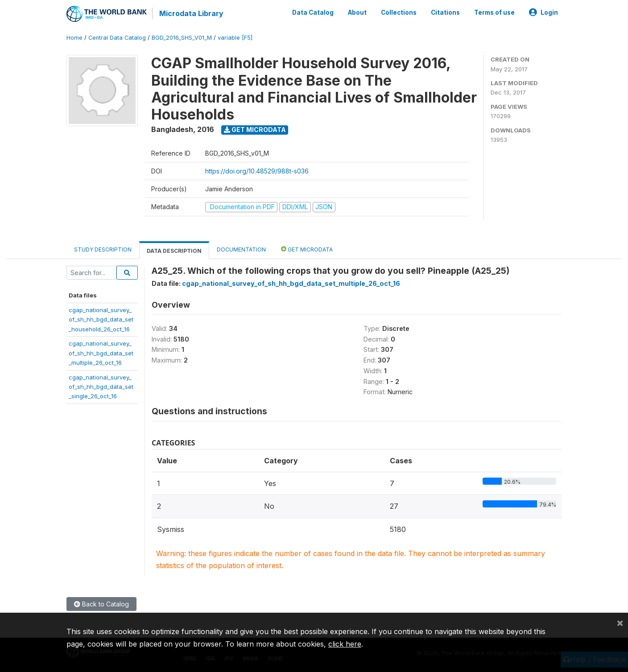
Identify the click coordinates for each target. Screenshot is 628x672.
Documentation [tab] (241, 249)
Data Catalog (313, 12)
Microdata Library (191, 13)
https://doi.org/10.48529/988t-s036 (257, 171)
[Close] (620, 623)
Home (74, 38)
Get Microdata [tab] (307, 249)
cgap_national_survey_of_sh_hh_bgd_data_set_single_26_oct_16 (101, 387)
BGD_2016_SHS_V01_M (182, 38)
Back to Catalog (101, 604)
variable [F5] (235, 38)
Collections (399, 12)
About (357, 12)
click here (345, 644)
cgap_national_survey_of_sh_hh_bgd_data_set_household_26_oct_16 (101, 320)
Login (543, 12)
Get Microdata (255, 130)
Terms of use (494, 12)
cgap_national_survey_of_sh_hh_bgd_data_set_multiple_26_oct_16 (101, 353)
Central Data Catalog (117, 38)
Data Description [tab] (174, 251)
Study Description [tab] (103, 249)
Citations (445, 12)
